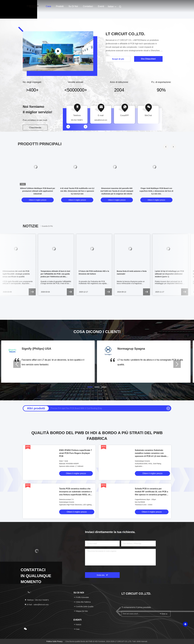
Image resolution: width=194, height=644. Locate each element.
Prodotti (60, 6)
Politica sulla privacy (54, 641)
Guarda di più (46, 226)
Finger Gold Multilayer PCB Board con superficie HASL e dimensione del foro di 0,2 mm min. (156, 191)
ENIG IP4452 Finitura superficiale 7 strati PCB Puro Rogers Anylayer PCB (75, 453)
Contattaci (88, 6)
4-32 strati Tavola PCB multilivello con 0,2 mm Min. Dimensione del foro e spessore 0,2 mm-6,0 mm (77, 191)
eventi (101, 6)
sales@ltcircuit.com (101, 120)
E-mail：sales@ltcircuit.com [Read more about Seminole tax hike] (36, 605)
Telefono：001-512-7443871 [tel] (37, 600)
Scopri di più (118, 59)
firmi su (163, 614)
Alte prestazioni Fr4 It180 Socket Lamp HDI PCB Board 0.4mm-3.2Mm (82, 408)
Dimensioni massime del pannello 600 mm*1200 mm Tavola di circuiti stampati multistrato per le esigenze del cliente (117, 191)
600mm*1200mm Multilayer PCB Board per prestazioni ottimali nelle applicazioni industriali (38, 191)
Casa (48, 6)
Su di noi (73, 6)
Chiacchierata (35, 128)
